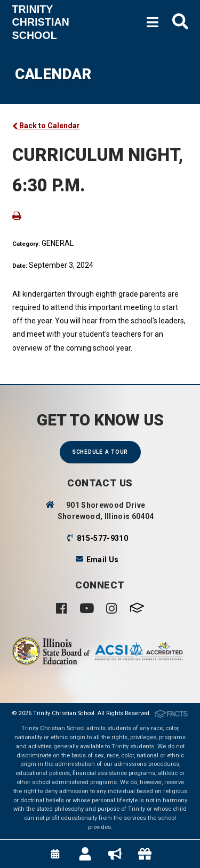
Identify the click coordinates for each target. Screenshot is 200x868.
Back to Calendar (46, 126)
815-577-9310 (102, 538)
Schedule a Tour (100, 452)
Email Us (103, 560)
